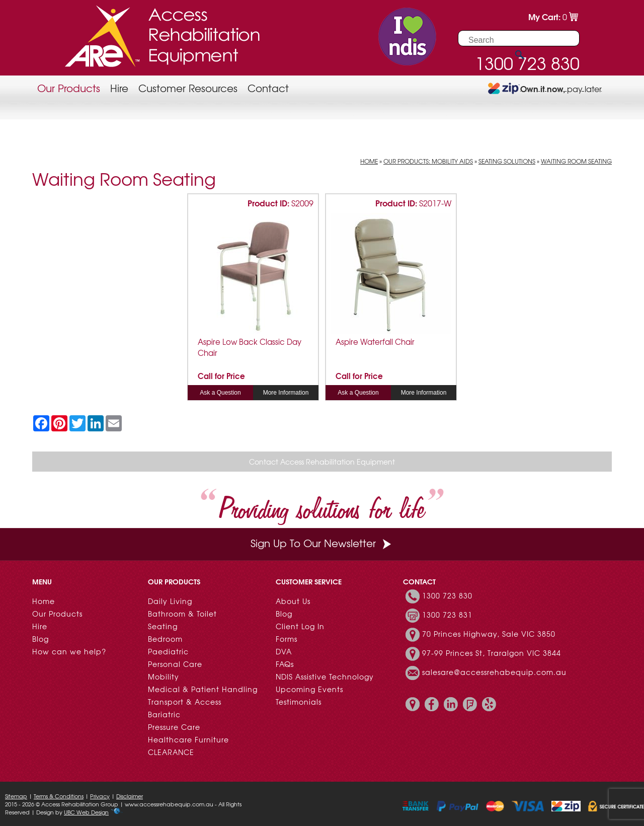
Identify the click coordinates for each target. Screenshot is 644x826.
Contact (268, 88)
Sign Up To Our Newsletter (322, 543)
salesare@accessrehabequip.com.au (494, 672)
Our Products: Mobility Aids (428, 161)
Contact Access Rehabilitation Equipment (322, 462)
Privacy (100, 796)
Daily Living (170, 601)
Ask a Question (220, 393)
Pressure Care (174, 727)
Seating (163, 626)
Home (369, 161)
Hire (119, 88)
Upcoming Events (309, 689)
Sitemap (16, 796)
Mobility (164, 677)
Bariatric (164, 714)
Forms (287, 639)
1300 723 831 (447, 615)
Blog (41, 639)
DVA (284, 651)
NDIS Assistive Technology (325, 677)
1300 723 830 (447, 595)
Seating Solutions (507, 161)
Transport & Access (185, 702)
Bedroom (165, 639)
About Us (293, 601)
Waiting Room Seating (576, 161)
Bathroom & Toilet (182, 614)
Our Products (69, 88)
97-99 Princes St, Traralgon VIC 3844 (492, 653)
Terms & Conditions (59, 796)
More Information (286, 393)
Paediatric (168, 651)
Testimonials (299, 702)
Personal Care (175, 664)
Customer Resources (188, 88)
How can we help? (69, 651)
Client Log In (300, 626)
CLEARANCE (171, 752)
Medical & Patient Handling (203, 689)
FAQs (285, 664)
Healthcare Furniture (188, 739)
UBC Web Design (86, 812)
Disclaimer (130, 796)
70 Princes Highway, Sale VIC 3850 (489, 634)
